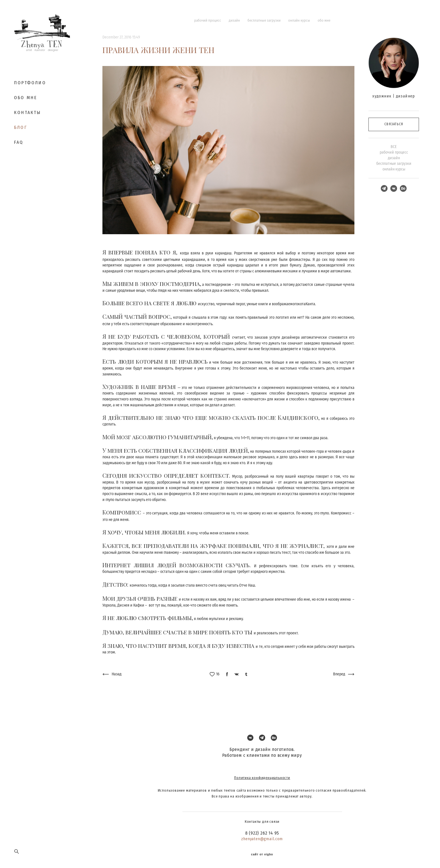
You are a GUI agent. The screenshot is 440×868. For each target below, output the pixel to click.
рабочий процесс (208, 20)
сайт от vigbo (262, 855)
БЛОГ (21, 127)
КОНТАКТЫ (28, 112)
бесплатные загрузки (264, 20)
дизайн (235, 20)
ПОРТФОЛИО (30, 83)
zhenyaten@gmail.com (262, 839)
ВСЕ (394, 147)
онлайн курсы (300, 20)
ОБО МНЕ (26, 98)
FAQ (19, 142)
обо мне (324, 20)
